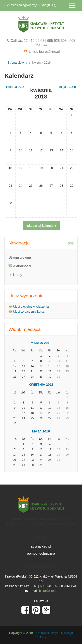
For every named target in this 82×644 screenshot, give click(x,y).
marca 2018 (41, 343)
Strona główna (17, 63)
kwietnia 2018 (41, 63)
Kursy (18, 275)
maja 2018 (41, 431)
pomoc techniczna (41, 553)
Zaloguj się (48, 5)
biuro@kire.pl (48, 591)
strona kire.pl (41, 547)
